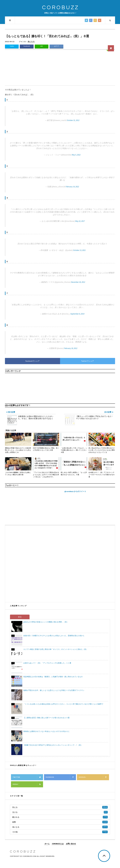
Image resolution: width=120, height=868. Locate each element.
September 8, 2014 (77, 314)
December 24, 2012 (78, 282)
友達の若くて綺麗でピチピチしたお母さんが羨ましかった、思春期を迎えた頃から (54, 636)
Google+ (94, 777)
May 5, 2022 (76, 155)
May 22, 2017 (80, 221)
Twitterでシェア (88, 361)
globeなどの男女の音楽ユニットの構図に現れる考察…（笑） (46, 622)
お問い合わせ (71, 844)
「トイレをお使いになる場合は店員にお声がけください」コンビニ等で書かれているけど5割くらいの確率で (63, 704)
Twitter (12, 46)
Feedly (28, 784)
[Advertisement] (60, 69)
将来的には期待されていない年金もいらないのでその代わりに (46, 731)
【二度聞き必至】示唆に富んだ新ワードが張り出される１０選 (46, 718)
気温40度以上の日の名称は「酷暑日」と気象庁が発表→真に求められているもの (53, 677)
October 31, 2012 (73, 120)
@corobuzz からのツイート (75, 491)
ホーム (47, 844)
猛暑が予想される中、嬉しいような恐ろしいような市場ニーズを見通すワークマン (54, 690)
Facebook (27, 46)
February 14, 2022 (72, 187)
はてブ (56, 46)
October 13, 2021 (79, 250)
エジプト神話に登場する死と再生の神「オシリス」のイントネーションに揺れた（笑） (55, 649)
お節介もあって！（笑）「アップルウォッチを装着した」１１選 (47, 663)
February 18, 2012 (71, 348)
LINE (42, 46)
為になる (31, 42)
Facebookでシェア (32, 361)
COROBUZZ (61, 8)
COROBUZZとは (58, 844)
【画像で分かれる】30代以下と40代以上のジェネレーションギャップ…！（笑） (53, 745)
